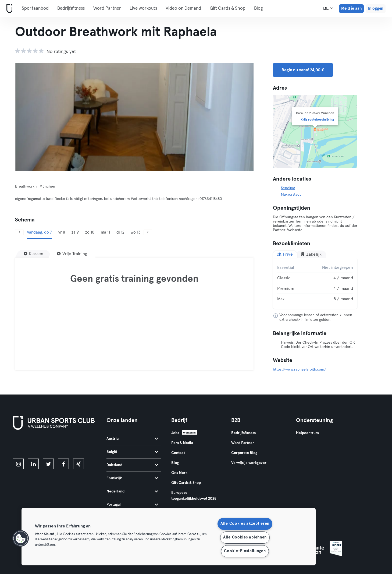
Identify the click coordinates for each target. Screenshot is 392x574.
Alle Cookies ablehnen (245, 537)
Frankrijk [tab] (132, 478)
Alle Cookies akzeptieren (245, 524)
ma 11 (105, 232)
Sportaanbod (35, 8)
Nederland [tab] (132, 491)
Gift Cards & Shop (228, 8)
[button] (21, 538)
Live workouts (143, 8)
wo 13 (136, 232)
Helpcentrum (307, 433)
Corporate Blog (244, 453)
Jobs (175, 433)
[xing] (79, 464)
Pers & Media (182, 443)
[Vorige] (33, 117)
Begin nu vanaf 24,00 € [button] (303, 70)
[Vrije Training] (72, 254)
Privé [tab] (285, 254)
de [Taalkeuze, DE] (328, 8)
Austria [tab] (132, 439)
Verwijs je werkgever (249, 463)
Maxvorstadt (291, 195)
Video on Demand (183, 8)
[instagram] (18, 464)
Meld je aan (351, 8)
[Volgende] (236, 117)
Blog (258, 8)
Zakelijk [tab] (311, 254)
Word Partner (107, 8)
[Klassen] (33, 254)
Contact (178, 453)
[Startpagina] (8, 9)
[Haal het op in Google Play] (71, 445)
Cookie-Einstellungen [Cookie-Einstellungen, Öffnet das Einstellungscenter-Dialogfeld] (245, 551)
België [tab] (132, 452)
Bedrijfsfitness (71, 8)
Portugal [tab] (132, 505)
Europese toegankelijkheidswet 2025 (194, 496)
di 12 (120, 232)
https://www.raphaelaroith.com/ (300, 369)
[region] (169, 537)
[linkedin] (33, 464)
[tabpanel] (315, 283)
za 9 (75, 232)
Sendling (288, 188)
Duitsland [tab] (132, 465)
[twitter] (48, 464)
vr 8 (62, 232)
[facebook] (63, 464)
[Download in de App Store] (31, 445)
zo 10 (90, 232)
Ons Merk (179, 473)
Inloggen (376, 8)
